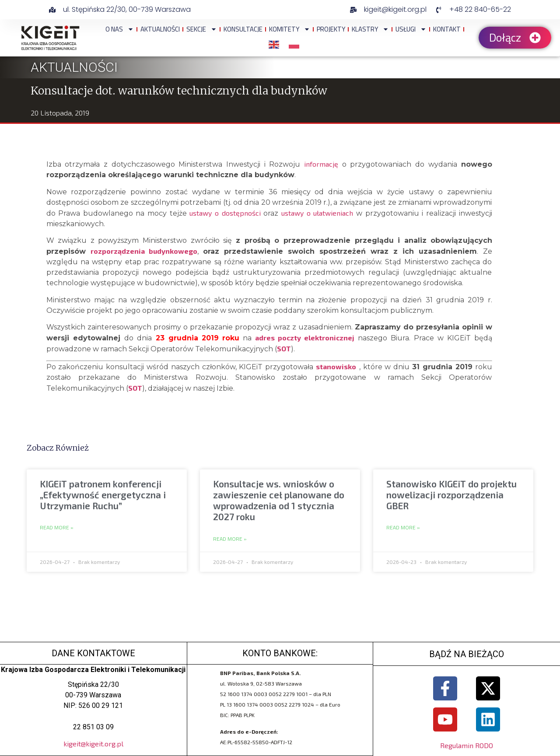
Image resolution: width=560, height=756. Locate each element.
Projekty (331, 29)
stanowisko (336, 366)
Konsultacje (243, 29)
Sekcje (202, 29)
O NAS (120, 29)
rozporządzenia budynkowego (144, 251)
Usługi (411, 29)
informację (321, 164)
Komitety (290, 29)
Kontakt (447, 29)
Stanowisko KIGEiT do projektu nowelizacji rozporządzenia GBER (451, 495)
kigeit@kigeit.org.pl (93, 744)
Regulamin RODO (467, 745)
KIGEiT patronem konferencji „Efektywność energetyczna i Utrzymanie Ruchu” (103, 495)
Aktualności (160, 29)
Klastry (370, 29)
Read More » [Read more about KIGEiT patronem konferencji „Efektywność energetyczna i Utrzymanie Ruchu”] (57, 528)
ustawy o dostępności (225, 213)
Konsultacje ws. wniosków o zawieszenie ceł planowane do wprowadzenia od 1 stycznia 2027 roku (279, 500)
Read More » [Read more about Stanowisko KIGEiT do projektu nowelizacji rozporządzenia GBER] (403, 528)
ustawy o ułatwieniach (317, 213)
